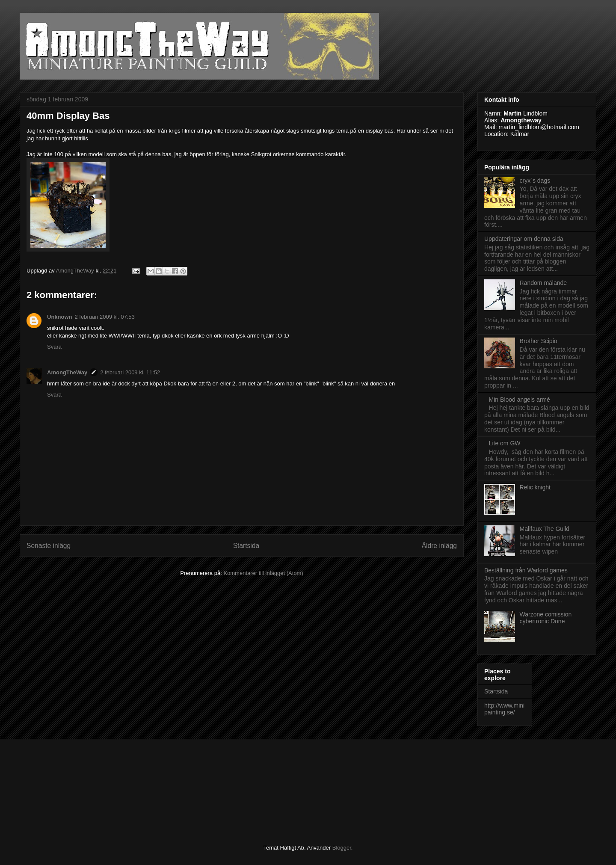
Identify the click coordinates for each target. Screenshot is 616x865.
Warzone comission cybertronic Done (546, 618)
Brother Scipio (539, 341)
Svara (54, 347)
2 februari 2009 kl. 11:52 (130, 372)
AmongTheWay (67, 372)
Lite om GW (505, 443)
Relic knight (535, 487)
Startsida (246, 546)
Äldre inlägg (439, 546)
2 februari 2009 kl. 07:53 (105, 317)
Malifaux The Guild (545, 529)
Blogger (342, 848)
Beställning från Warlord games (526, 570)
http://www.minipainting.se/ (504, 709)
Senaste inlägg (49, 546)
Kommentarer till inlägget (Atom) (263, 573)
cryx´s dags (535, 181)
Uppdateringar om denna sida (524, 239)
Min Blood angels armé (520, 400)
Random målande (543, 283)
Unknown (60, 317)
